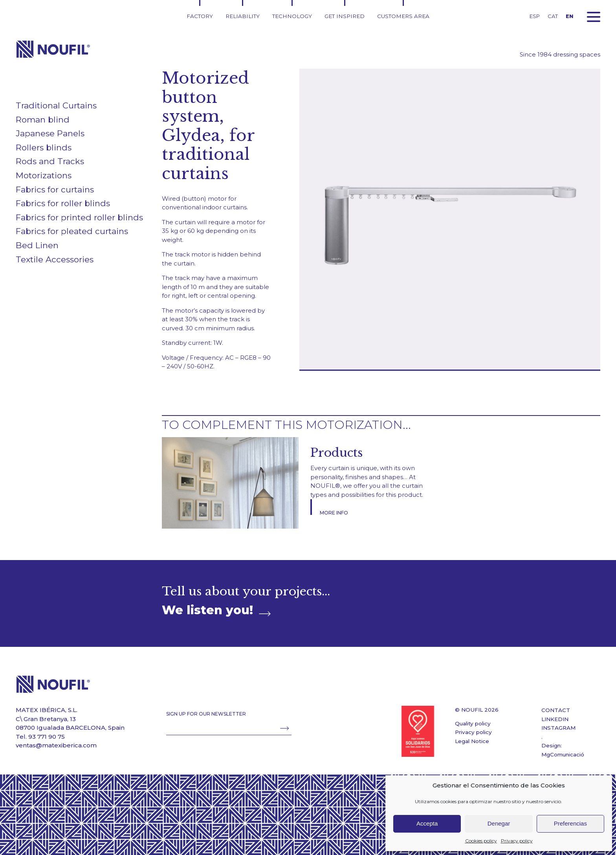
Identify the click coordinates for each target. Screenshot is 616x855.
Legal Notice (472, 741)
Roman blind (43, 120)
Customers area (403, 16)
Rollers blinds (44, 147)
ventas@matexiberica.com (56, 745)
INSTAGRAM (558, 728)
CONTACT (556, 710)
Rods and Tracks (50, 161)
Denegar (499, 823)
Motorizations (44, 175)
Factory (200, 16)
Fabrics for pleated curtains (72, 231)
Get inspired (345, 16)
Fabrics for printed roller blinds (79, 217)
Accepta (427, 823)
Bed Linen (37, 245)
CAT (553, 16)
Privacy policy (517, 841)
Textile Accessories (55, 259)
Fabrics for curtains (55, 189)
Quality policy (473, 723)
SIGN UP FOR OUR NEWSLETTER (206, 714)
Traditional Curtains (56, 105)
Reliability (243, 16)
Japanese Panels (50, 133)
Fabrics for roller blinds (63, 203)
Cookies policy (481, 841)
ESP (535, 16)
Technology (292, 16)
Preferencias (570, 823)
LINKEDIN (555, 719)
